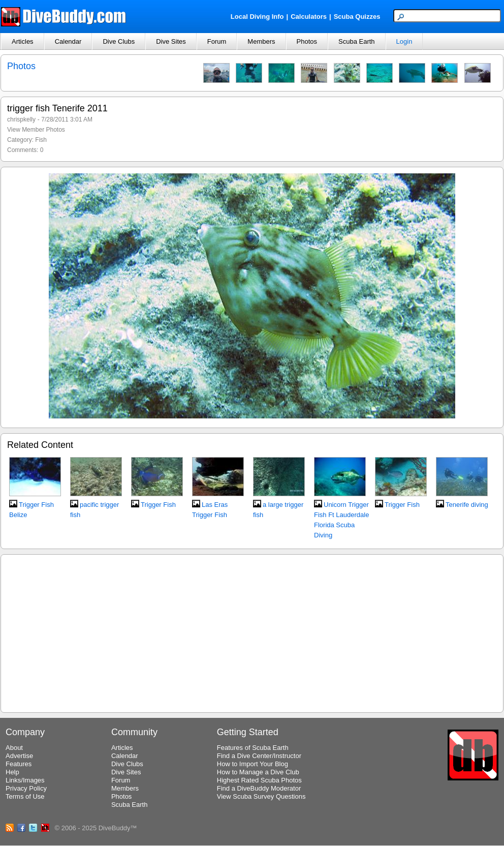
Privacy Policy (26, 788)
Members (261, 41)
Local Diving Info (257, 17)
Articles (23, 41)
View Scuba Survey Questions (261, 796)
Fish (41, 140)
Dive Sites (171, 41)
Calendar (68, 41)
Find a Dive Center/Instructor (259, 756)
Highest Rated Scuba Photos (259, 780)
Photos (307, 41)
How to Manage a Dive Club (258, 772)
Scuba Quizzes (357, 17)
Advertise (19, 756)
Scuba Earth (357, 41)
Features (19, 764)
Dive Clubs (119, 41)
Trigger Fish (158, 505)
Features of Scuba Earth (253, 748)
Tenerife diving (467, 505)
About (14, 748)
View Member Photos (36, 130)
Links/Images (25, 780)
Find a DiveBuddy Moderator (259, 788)
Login (404, 41)
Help (12, 772)
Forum (217, 41)
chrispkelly (21, 119)
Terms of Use (25, 796)
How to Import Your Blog (253, 764)
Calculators (309, 17)
